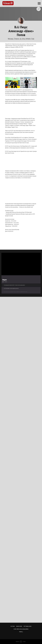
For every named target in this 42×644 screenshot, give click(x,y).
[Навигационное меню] (39, 3)
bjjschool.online (19, 626)
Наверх (21, 632)
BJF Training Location (28, 626)
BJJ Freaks (13, 626)
